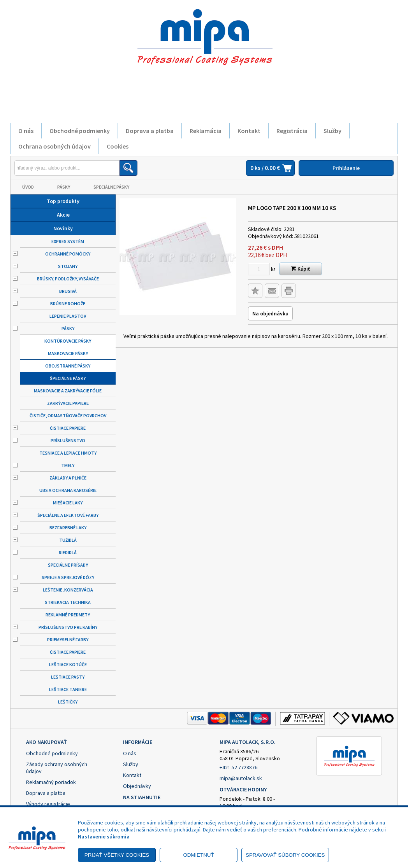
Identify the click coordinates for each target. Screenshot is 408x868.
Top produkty (63, 201)
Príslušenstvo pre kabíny (68, 627)
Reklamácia (206, 131)
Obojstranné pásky (68, 366)
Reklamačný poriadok (51, 782)
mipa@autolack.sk (241, 778)
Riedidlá (68, 552)
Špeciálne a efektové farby (68, 515)
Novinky (63, 228)
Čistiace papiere (68, 428)
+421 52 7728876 (238, 767)
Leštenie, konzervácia (68, 590)
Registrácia (292, 131)
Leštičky (68, 702)
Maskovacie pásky (68, 353)
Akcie (63, 215)
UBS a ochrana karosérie (68, 490)
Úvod (28, 187)
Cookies (118, 146)
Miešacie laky (68, 503)
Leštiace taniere (68, 689)
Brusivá (68, 291)
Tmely (68, 465)
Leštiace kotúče (68, 664)
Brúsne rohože (68, 304)
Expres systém (68, 241)
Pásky (64, 187)
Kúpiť (301, 269)
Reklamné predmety (68, 615)
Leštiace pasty (68, 677)
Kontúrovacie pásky (68, 341)
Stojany (68, 266)
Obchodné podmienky (80, 131)
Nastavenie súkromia (104, 836)
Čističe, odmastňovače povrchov (68, 416)
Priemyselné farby (68, 640)
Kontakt (249, 131)
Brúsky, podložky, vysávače (68, 279)
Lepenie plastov (68, 316)
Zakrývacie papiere (68, 403)
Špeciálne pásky (111, 187)
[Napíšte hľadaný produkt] (67, 168)
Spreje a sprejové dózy (68, 577)
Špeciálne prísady (68, 565)
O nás (26, 131)
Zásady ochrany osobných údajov (57, 768)
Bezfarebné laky (68, 528)
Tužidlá (68, 540)
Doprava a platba (150, 131)
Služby (332, 131)
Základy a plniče (68, 478)
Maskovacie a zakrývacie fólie (68, 391)
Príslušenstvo (68, 440)
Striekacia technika (68, 602)
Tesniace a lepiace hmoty (68, 453)
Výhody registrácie (48, 804)
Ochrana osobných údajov (55, 146)
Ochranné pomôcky (68, 254)
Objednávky (137, 786)
